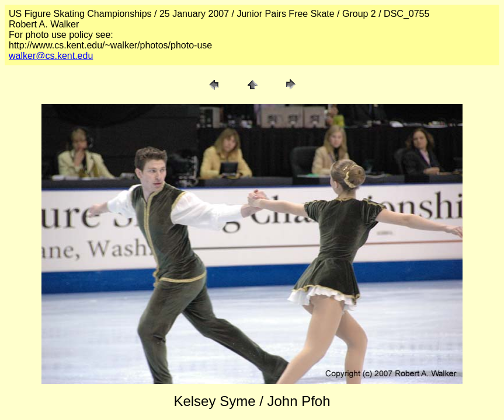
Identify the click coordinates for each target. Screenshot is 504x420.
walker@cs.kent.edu (51, 56)
